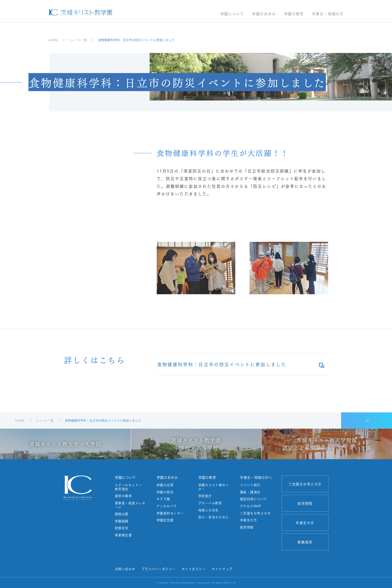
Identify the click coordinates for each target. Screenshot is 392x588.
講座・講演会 (250, 492)
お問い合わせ (125, 569)
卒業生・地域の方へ (256, 477)
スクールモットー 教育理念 (130, 487)
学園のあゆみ (264, 14)
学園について (232, 14)
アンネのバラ (167, 506)
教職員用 (305, 542)
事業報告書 (123, 535)
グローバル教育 (210, 503)
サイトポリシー (194, 569)
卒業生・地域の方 (328, 14)
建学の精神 (123, 496)
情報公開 (122, 514)
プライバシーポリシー (158, 569)
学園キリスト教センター (214, 487)
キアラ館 (163, 499)
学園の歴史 (165, 492)
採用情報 (247, 527)
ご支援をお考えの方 (255, 513)
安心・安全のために (214, 517)
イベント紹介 (250, 485)
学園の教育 (294, 14)
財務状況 (122, 528)
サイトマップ (222, 569)
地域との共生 (208, 510)
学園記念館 (165, 520)
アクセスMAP (251, 506)
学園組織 (122, 521)
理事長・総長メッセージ (130, 505)
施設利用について (253, 499)
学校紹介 (205, 496)
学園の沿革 (165, 485)
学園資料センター (170, 513)
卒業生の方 (249, 520)
